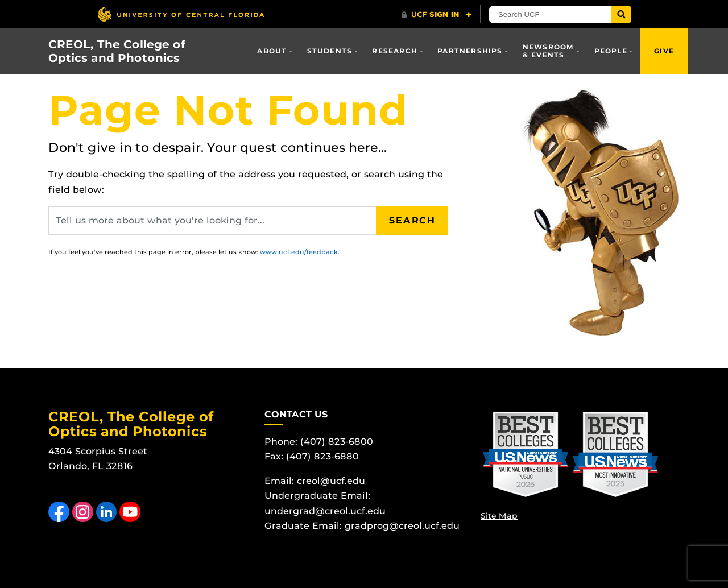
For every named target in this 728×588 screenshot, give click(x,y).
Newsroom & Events (549, 51)
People (611, 51)
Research (395, 51)
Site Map (499, 516)
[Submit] (621, 15)
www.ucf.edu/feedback (299, 252)
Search (412, 220)
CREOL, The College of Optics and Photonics (117, 51)
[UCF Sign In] (437, 15)
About (272, 51)
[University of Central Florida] (181, 14)
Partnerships (470, 51)
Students (330, 51)
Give (664, 51)
